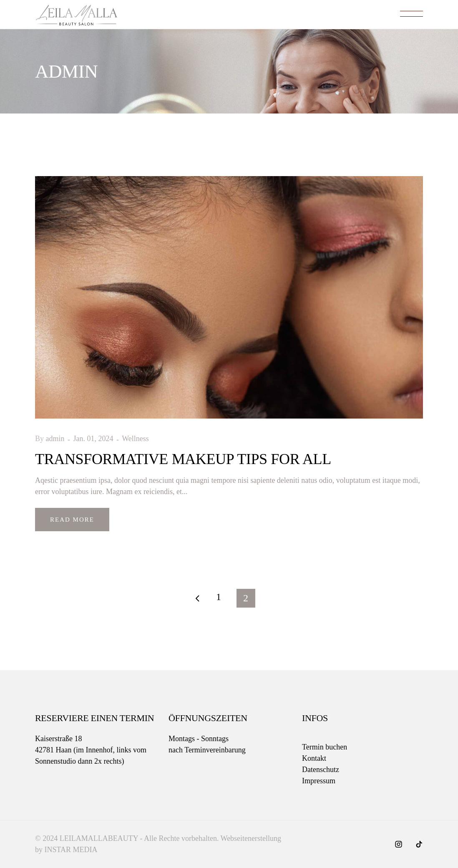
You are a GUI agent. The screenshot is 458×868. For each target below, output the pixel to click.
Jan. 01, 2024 (94, 439)
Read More (72, 520)
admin (56, 439)
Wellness (135, 439)
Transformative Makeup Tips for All (183, 459)
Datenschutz (321, 770)
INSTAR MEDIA (71, 850)
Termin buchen (325, 747)
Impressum (319, 781)
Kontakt (314, 758)
